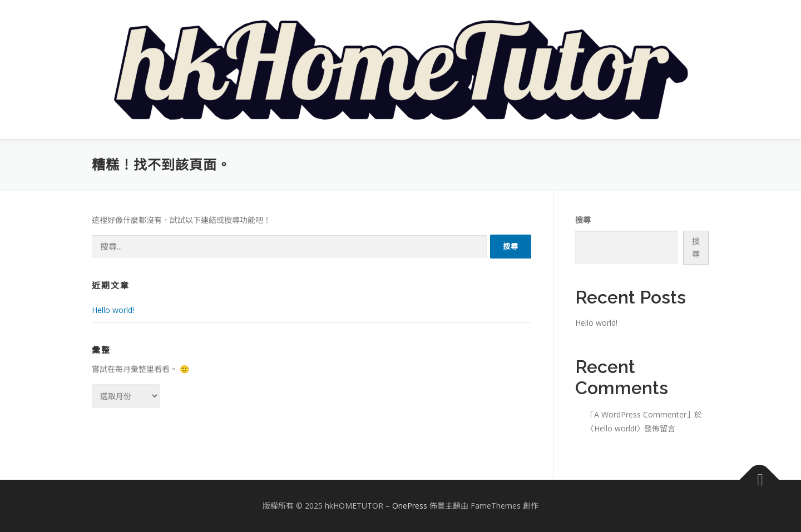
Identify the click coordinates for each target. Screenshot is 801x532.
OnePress (410, 506)
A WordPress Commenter (640, 414)
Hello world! (113, 310)
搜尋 (583, 220)
